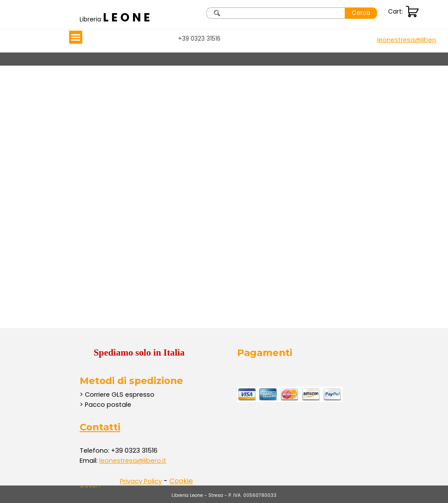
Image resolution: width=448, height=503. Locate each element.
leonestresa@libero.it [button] (133, 461)
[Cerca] (276, 13)
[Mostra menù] (76, 37)
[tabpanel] (117, 17)
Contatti (100, 427)
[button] (411, 40)
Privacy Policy (141, 481)
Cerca (361, 13)
